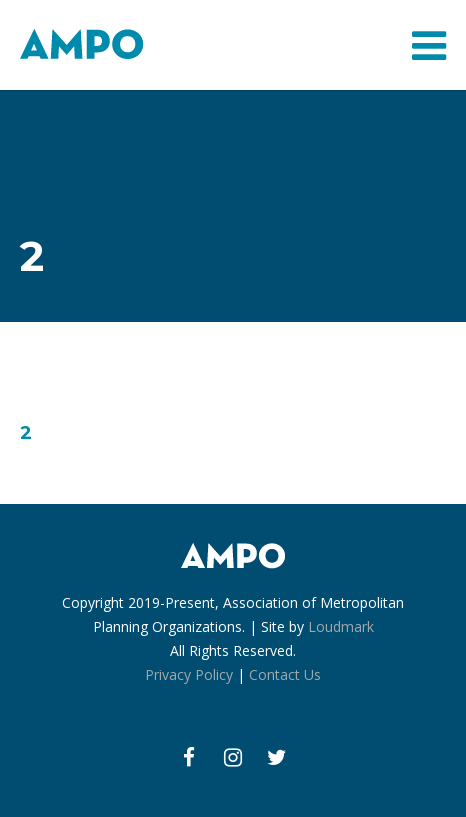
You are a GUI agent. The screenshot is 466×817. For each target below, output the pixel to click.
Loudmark (341, 626)
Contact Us (285, 674)
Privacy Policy (189, 674)
